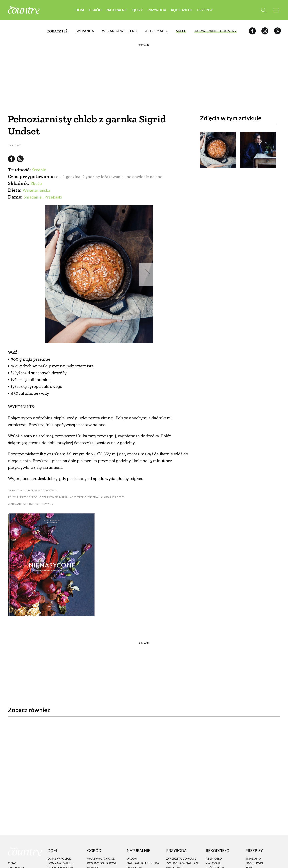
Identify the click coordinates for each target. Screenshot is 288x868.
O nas (12, 860)
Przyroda (157, 10)
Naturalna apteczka (143, 860)
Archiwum (16, 865)
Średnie (39, 170)
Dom (80, 10)
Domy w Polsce (59, 855)
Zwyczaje (213, 860)
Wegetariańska (37, 190)
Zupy (249, 865)
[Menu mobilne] (276, 10)
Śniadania (253, 855)
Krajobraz (174, 865)
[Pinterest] (277, 31)
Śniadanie (33, 197)
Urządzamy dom (60, 865)
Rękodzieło (182, 10)
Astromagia (156, 31)
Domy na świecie (60, 860)
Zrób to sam (215, 865)
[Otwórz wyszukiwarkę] (263, 10)
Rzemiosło (214, 855)
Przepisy (205, 10)
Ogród (95, 10)
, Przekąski (52, 197)
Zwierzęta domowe (181, 855)
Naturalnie (117, 10)
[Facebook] (252, 31)
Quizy (138, 10)
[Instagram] (265, 31)
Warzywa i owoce (101, 855)
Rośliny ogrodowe (102, 860)
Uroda (132, 855)
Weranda (85, 31)
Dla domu (134, 865)
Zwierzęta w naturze (182, 860)
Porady (93, 865)
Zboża (36, 183)
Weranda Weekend (120, 31)
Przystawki (254, 860)
